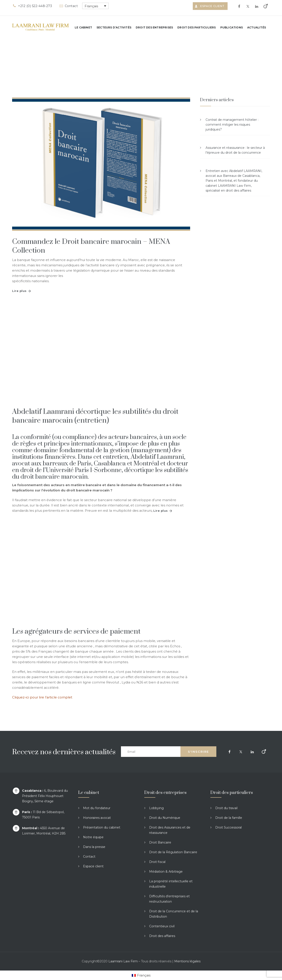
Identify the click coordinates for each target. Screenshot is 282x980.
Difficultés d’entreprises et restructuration (169, 899)
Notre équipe (93, 837)
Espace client (210, 6)
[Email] (151, 752)
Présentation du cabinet (102, 827)
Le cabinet (83, 27)
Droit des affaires (162, 936)
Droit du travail (226, 808)
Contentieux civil (162, 926)
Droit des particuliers (197, 27)
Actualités (257, 27)
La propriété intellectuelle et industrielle (171, 884)
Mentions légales (187, 961)
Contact (68, 6)
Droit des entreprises (154, 27)
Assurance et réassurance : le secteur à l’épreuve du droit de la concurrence (235, 150)
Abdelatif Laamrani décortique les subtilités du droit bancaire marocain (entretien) (95, 416)
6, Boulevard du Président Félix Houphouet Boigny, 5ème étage (45, 796)
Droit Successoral (228, 827)
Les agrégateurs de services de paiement (76, 632)
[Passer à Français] (141, 975)
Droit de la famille (229, 818)
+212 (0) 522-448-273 (32, 6)
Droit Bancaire (160, 842)
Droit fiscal (157, 862)
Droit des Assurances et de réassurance (170, 830)
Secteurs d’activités (114, 27)
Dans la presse (94, 847)
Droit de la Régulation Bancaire (173, 852)
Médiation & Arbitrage (166, 872)
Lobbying (156, 808)
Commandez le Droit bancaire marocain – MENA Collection (91, 246)
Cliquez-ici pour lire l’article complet (42, 697)
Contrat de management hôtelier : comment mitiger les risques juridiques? (232, 125)
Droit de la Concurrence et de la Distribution (174, 914)
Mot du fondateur (97, 808)
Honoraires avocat (97, 818)
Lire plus (19, 291)
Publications (232, 27)
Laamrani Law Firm (123, 961)
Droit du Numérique (165, 818)
